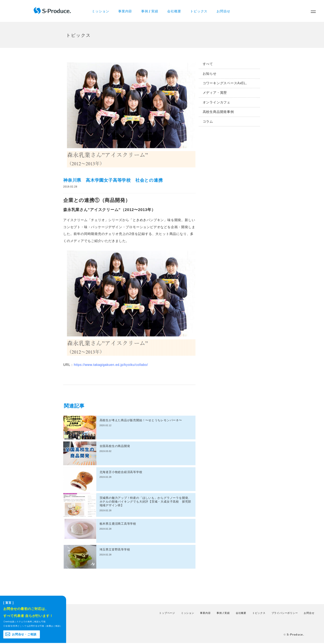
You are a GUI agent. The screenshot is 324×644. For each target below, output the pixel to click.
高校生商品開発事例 (218, 114)
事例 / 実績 (150, 11)
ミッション (101, 11)
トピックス (200, 11)
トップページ (167, 614)
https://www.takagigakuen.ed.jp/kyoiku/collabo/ (112, 366)
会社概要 (175, 11)
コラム (208, 124)
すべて (208, 65)
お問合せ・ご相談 (24, 635)
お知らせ (210, 75)
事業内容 (126, 11)
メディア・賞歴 (215, 94)
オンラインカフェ (217, 104)
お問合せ (225, 11)
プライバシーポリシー (285, 614)
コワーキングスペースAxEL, (225, 85)
